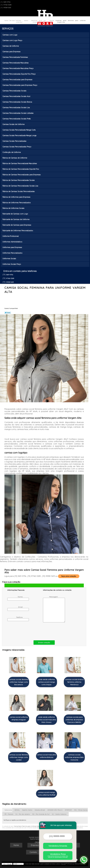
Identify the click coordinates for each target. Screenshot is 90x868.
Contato (33, 852)
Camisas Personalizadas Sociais (15, 91)
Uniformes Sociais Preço (12, 264)
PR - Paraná (9, 814)
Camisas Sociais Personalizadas (15, 141)
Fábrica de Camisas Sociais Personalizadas (19, 191)
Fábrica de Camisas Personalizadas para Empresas (22, 175)
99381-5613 (7, 8)
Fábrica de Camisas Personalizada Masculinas (20, 163)
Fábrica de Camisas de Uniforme (15, 158)
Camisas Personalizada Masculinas (16, 63)
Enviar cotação (44, 643)
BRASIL (17, 810)
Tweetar (8, 313)
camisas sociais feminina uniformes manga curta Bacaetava (19, 682)
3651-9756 (7, 2)
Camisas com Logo (10, 35)
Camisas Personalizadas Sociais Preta (17, 119)
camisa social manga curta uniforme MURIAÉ (46, 794)
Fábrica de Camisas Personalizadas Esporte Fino (21, 169)
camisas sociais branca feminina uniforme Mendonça (74, 682)
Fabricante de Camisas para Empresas (17, 225)
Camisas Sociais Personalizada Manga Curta (19, 130)
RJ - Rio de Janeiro (23, 814)
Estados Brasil (40, 810)
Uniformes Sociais (9, 259)
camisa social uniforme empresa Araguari (19, 718)
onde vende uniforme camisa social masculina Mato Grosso (46, 720)
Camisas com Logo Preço (13, 40)
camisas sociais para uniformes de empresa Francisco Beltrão (74, 720)
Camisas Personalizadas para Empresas (18, 80)
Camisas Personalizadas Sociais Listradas (18, 113)
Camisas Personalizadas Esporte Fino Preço (19, 74)
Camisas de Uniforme (11, 46)
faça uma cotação (69, 576)
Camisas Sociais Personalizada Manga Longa (20, 136)
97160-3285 (7, 5)
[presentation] (22, 631)
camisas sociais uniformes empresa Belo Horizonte (74, 757)
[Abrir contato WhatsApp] (84, 860)
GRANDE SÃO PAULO (55, 810)
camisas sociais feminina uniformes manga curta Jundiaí (19, 757)
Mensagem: (51, 609)
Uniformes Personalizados (13, 253)
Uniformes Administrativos (13, 242)
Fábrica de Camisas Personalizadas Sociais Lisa (21, 186)
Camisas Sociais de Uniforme (14, 124)
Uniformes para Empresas (12, 247)
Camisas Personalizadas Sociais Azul (17, 96)
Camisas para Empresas (12, 52)
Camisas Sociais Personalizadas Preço (17, 147)
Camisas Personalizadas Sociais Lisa (16, 108)
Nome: (15, 598)
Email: (15, 608)
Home (16, 845)
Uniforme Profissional (11, 236)
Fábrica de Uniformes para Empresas (17, 197)
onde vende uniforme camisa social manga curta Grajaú (46, 682)
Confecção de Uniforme (12, 152)
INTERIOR (68, 810)
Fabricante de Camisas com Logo (15, 214)
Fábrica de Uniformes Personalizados (17, 203)
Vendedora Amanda (58, 846)
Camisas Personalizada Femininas (15, 57)
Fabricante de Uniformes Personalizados (18, 231)
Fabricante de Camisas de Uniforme (16, 219)
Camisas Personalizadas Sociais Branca (17, 102)
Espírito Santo (27, 810)
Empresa (35, 845)
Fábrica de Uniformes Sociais (14, 208)
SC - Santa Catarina (59, 814)
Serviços (8, 29)
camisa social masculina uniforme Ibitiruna (46, 756)
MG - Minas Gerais (81, 810)
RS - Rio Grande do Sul (41, 814)
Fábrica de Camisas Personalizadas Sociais (19, 180)
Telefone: (15, 619)
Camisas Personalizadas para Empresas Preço (20, 85)
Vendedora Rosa (58, 855)
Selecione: (8, 810)
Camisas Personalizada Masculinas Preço (18, 68)
